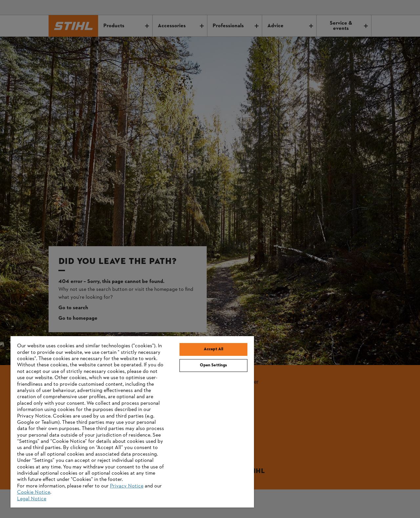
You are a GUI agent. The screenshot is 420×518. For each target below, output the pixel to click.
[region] (132, 422)
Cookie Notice (34, 492)
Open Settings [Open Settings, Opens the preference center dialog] (214, 365)
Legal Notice (32, 499)
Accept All (213, 349)
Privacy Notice (127, 486)
